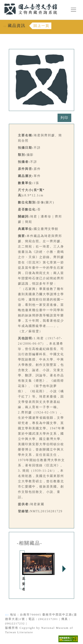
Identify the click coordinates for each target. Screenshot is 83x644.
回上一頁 (41, 26)
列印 (64, 118)
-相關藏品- (30, 543)
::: (2, 3)
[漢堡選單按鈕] (73, 10)
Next (64, 569)
